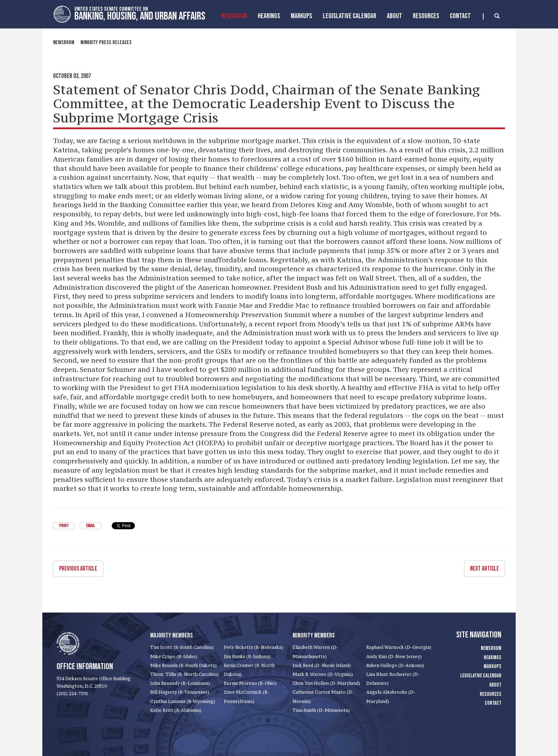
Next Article (485, 569)
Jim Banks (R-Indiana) (247, 657)
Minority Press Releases (106, 43)
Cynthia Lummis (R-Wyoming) (183, 701)
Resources (426, 16)
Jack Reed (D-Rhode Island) (322, 665)
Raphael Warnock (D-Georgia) (399, 647)
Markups (493, 666)
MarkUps (301, 16)
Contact (460, 16)
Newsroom (234, 16)
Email (90, 526)
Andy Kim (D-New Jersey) (394, 657)
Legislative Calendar (349, 16)
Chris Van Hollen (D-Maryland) (326, 683)
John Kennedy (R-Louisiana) (180, 683)
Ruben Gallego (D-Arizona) (395, 665)
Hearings (269, 16)
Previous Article (78, 569)
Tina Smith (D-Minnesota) (321, 710)
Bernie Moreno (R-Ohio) (250, 683)
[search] (491, 16)
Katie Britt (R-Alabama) (176, 710)
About (394, 16)
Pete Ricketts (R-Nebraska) (254, 647)
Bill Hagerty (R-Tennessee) (180, 692)
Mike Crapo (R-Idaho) (174, 657)
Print (64, 526)
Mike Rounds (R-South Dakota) (183, 665)
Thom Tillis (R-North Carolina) (185, 674)
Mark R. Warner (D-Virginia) (323, 674)
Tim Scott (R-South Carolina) (182, 647)
